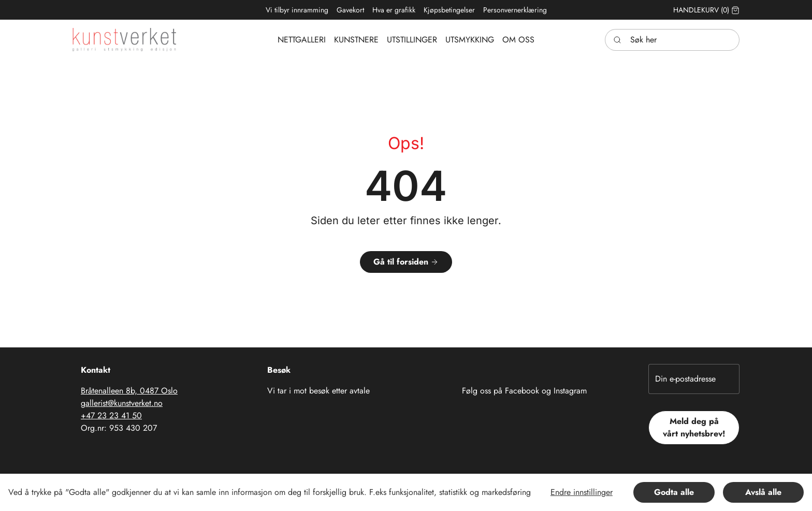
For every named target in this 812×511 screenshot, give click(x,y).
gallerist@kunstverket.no (122, 403)
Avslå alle (763, 492)
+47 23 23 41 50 (111, 415)
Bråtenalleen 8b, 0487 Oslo (129, 391)
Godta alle (674, 492)
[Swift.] (124, 40)
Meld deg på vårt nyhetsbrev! (694, 427)
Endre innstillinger (582, 492)
